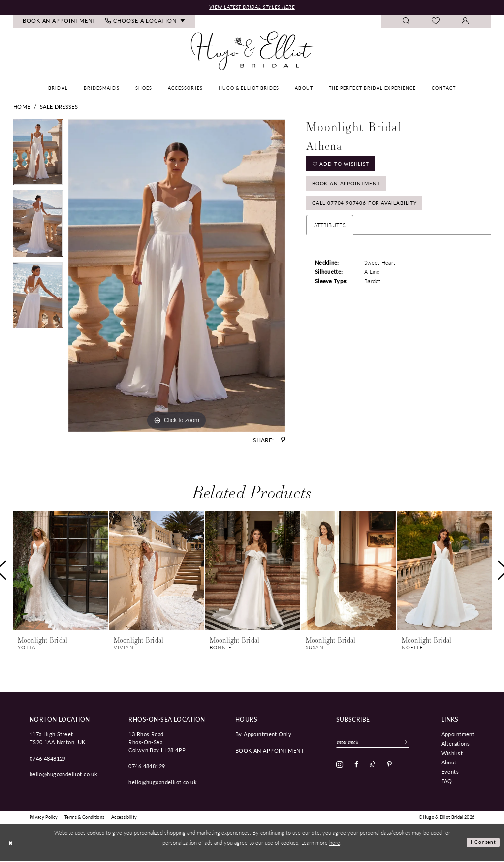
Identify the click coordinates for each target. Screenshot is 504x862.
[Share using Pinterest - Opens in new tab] (283, 441)
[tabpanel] (38, 156)
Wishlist (452, 753)
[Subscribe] (414, 743)
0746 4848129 (48, 759)
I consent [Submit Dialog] (483, 843)
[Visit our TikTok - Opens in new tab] (373, 766)
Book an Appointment (349, 187)
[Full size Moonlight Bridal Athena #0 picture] (177, 277)
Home (22, 108)
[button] (465, 22)
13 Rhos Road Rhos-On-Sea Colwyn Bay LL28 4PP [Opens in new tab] (157, 742)
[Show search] (406, 22)
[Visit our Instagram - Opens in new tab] (340, 766)
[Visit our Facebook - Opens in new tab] (356, 766)
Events (450, 772)
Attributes (330, 232)
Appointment (458, 734)
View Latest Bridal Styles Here (252, 7)
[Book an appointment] (60, 22)
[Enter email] (377, 743)
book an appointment (270, 751)
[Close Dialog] (11, 843)
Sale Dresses (59, 108)
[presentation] (61, 571)
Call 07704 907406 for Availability (368, 209)
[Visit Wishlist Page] (436, 22)
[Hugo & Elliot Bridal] (252, 52)
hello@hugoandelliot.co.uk (64, 775)
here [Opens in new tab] (335, 843)
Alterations (456, 744)
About (449, 763)
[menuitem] (60, 22)
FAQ (447, 781)
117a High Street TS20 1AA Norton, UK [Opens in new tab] (58, 738)
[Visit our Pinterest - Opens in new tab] (389, 766)
